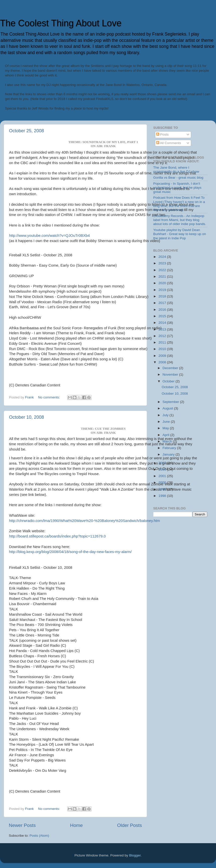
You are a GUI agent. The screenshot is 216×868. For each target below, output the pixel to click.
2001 (163, 476)
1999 (163, 489)
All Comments (169, 143)
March (168, 441)
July (166, 415)
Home (76, 825)
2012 (163, 336)
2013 (163, 329)
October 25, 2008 (26, 131)
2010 (163, 349)
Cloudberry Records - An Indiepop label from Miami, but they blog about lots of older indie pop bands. (180, 220)
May (166, 428)
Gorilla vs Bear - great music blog (178, 178)
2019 (163, 290)
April (166, 435)
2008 (163, 362)
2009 (163, 356)
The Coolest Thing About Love (61, 23)
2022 (163, 270)
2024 (163, 257)
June (167, 422)
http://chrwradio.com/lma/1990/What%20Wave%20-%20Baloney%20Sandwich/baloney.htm (85, 521)
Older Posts (129, 825)
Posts (163, 134)
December (171, 368)
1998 (163, 496)
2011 (163, 342)
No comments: (50, 397)
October (169, 381)
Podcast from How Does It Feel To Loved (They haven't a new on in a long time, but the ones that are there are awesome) (179, 204)
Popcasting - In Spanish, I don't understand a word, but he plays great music (177, 188)
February (170, 448)
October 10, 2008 (26, 417)
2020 (163, 283)
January (169, 454)
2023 (163, 263)
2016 (163, 310)
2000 (163, 482)
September (171, 402)
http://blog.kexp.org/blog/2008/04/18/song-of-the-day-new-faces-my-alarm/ (70, 552)
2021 (163, 277)
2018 (163, 296)
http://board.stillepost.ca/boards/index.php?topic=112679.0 (57, 536)
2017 (163, 303)
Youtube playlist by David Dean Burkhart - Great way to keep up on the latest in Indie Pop (180, 234)
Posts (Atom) (39, 836)
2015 (163, 316)
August (168, 408)
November (171, 374)
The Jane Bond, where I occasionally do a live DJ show (176, 170)
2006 (163, 469)
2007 (163, 463)
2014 (163, 323)
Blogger (135, 855)
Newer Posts (22, 825)
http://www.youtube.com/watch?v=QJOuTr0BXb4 (49, 236)
